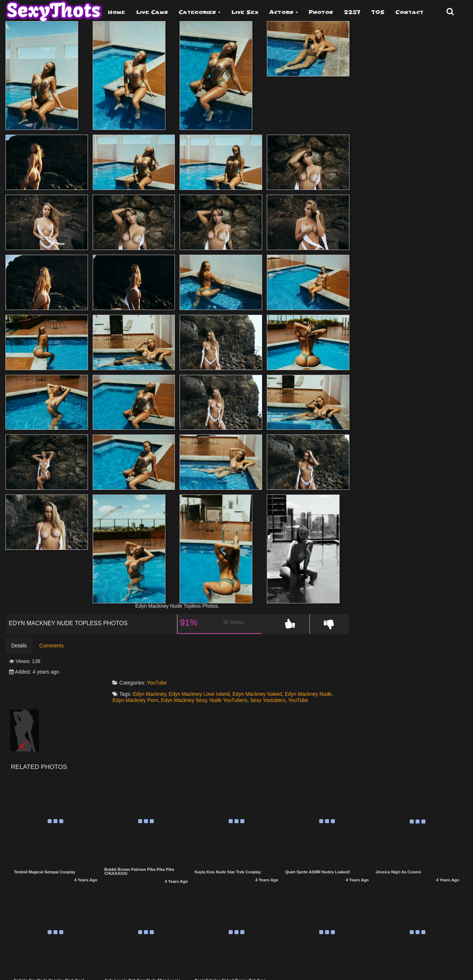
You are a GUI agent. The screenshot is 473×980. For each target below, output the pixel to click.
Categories (197, 12)
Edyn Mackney (181, 679)
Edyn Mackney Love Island (230, 679)
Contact (410, 12)
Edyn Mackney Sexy (252, 685)
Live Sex (245, 12)
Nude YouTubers (296, 685)
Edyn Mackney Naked (288, 679)
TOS (378, 12)
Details (19, 652)
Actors (281, 12)
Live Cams (152, 12)
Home (117, 12)
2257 (352, 12)
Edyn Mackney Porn (203, 685)
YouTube (188, 668)
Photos (321, 12)
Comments (52, 652)
